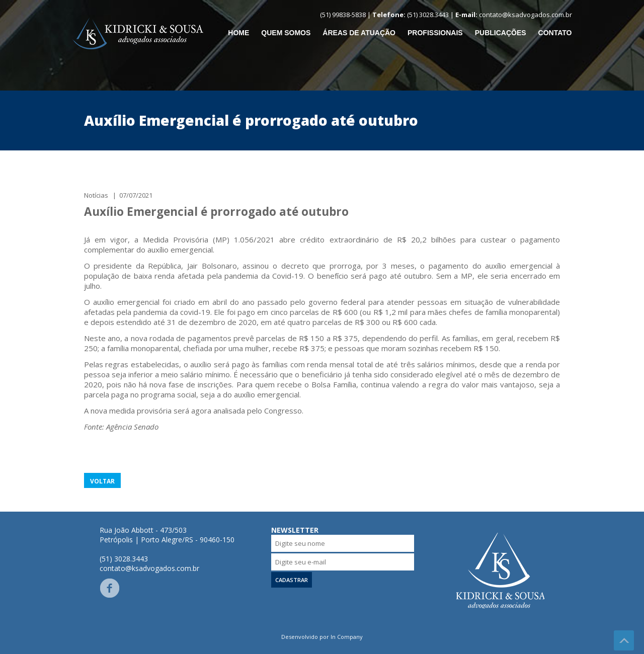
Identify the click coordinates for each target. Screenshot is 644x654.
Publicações (501, 33)
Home (238, 33)
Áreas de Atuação (359, 33)
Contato (555, 33)
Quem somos (286, 33)
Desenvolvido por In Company (322, 637)
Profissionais (435, 33)
